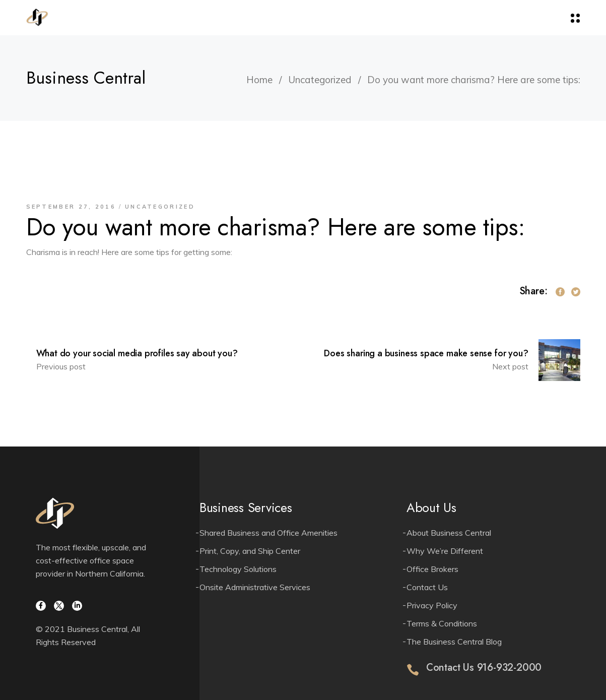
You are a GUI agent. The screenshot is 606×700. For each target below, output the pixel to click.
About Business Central (449, 533)
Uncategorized (320, 80)
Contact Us (427, 587)
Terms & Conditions (442, 623)
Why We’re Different (445, 551)
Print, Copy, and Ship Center (250, 551)
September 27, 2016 (71, 207)
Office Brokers (432, 569)
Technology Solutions (238, 569)
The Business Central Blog (454, 642)
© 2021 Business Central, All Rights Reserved (88, 635)
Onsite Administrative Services (255, 587)
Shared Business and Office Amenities (268, 533)
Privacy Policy (432, 605)
